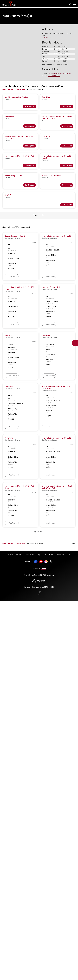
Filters (35, 215)
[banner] (9, 4)
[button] (34, 276)
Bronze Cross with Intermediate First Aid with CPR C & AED (57, 118)
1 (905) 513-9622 (54, 76)
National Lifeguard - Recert (52, 176)
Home (4, 89)
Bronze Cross (10, 117)
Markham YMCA (20, 89)
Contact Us (19, 555)
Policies (51, 555)
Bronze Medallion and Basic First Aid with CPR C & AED (20, 137)
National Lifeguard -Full (13, 176)
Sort (44, 215)
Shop (68, 555)
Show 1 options (29, 106)
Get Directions (48, 38)
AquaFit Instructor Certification (16, 97)
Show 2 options (67, 126)
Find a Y (11, 89)
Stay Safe (8, 195)
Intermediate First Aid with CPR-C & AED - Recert (20, 288)
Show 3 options (29, 146)
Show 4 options (67, 106)
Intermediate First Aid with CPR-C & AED (19, 156)
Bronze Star (46, 136)
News (44, 555)
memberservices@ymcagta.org (59, 73)
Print (72, 543)
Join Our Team (30, 555)
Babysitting (46, 97)
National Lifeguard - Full (51, 287)
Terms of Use (60, 555)
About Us (11, 555)
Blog (38, 555)
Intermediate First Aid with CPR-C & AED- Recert (57, 157)
